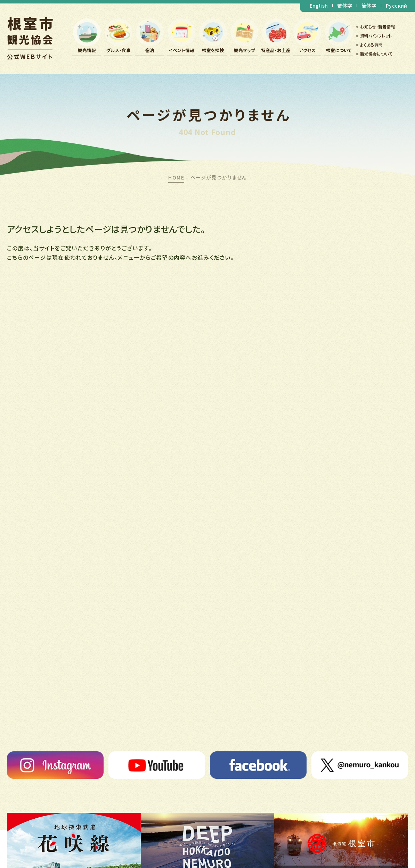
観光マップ (245, 50)
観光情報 (87, 50)
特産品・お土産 (276, 50)
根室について (339, 50)
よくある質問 (371, 45)
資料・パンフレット (376, 36)
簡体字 (369, 6)
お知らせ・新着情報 (377, 27)
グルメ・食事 (119, 50)
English (319, 6)
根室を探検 (213, 50)
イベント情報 (181, 50)
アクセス (307, 50)
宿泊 (150, 50)
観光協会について (376, 54)
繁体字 (345, 6)
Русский (397, 6)
